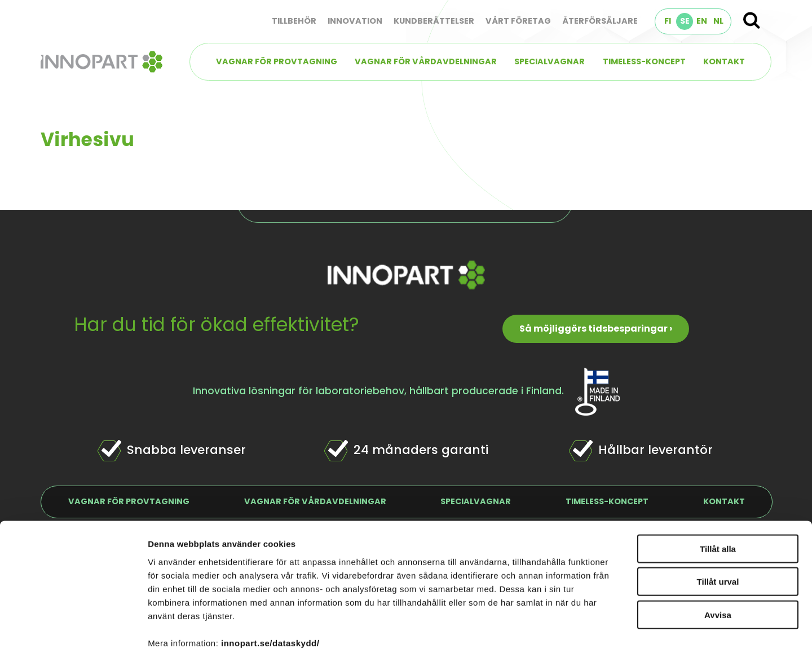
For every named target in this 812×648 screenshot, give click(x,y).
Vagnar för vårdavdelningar (426, 61)
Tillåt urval (718, 519)
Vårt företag (518, 21)
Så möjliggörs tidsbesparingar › (596, 329)
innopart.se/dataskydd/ (270, 580)
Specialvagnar (550, 61)
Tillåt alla (718, 486)
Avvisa (718, 552)
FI (668, 21)
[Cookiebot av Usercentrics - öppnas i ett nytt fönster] (73, 626)
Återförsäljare (600, 21)
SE (685, 21)
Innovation (355, 21)
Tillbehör (294, 21)
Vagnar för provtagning (277, 61)
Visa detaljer (613, 626)
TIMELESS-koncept (644, 61)
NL (718, 21)
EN (702, 21)
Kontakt (724, 61)
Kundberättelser (434, 21)
